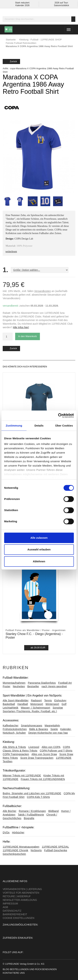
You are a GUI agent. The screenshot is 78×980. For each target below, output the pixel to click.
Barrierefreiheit (15, 914)
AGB (5, 907)
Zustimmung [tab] (14, 426)
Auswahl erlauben (39, 549)
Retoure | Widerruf (17, 896)
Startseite (11, 40)
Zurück (11, 61)
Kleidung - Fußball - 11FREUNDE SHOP (41, 40)
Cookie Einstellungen (19, 918)
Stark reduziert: (22, 3)
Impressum (10, 904)
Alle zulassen (39, 538)
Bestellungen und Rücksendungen (33, 969)
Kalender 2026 (22, 5)
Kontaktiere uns (14, 973)
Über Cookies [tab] (64, 426)
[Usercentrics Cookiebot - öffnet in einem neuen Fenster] (58, 416)
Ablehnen (39, 561)
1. (5, 270)
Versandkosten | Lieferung (22, 889)
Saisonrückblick (61, 5)
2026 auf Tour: (61, 3)
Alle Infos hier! (21, 327)
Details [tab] (39, 426)
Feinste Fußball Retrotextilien (21, 43)
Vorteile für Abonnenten (21, 893)
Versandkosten (43, 291)
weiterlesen (11, 251)
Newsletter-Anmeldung (20, 900)
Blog (6, 969)
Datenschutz (12, 911)
